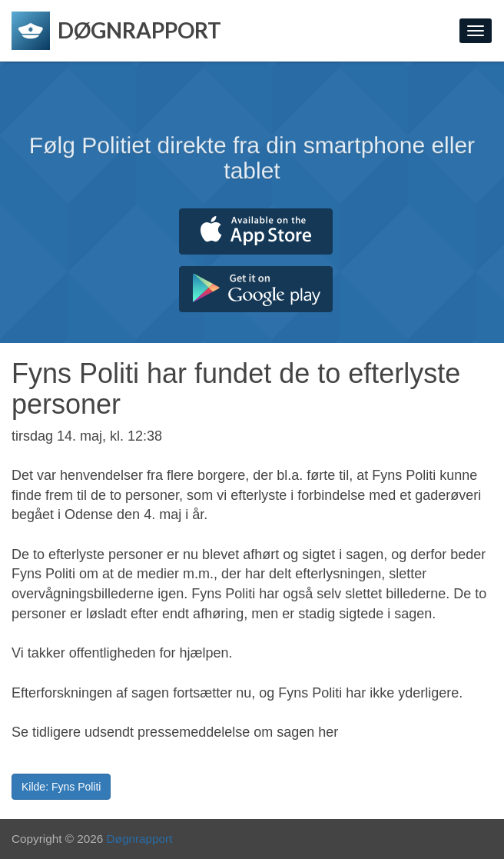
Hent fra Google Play (256, 289)
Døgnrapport (140, 839)
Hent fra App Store (256, 231)
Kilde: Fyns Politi (61, 787)
